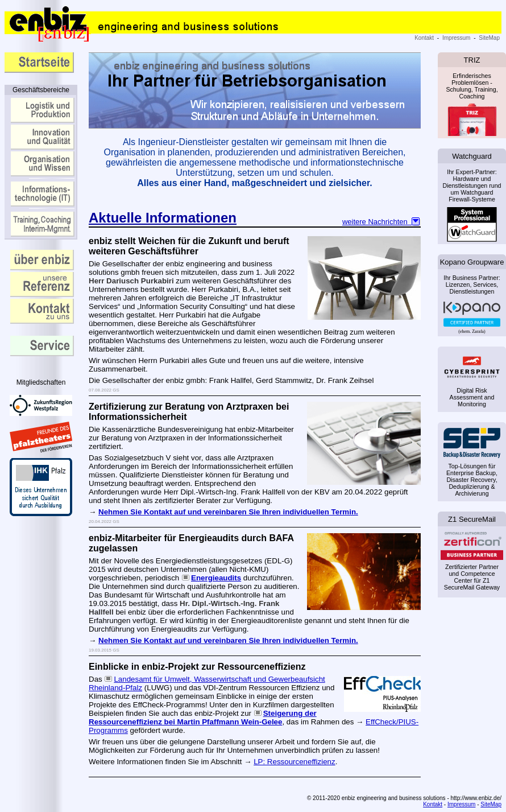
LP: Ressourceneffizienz (294, 762)
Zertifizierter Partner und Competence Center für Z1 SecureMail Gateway (472, 562)
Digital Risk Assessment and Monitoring (472, 397)
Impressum (456, 38)
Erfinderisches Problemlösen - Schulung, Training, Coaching (472, 103)
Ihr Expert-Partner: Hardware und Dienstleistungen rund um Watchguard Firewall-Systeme (472, 204)
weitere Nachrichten (381, 222)
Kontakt (424, 38)
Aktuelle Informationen (163, 218)
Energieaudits (216, 578)
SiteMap (489, 38)
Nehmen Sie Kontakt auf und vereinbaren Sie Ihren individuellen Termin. (228, 512)
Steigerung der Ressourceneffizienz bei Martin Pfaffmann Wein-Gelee (203, 718)
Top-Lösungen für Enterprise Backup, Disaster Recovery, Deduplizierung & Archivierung (472, 480)
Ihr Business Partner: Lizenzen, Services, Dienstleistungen (472, 299)
